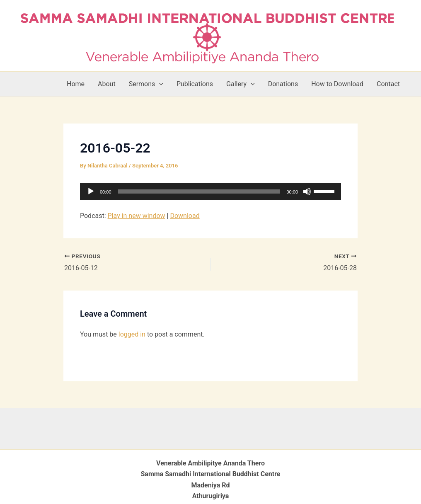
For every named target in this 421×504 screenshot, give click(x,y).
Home (76, 84)
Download (185, 216)
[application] (210, 191)
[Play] (91, 191)
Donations (283, 84)
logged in (132, 334)
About (107, 84)
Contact (388, 84)
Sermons (146, 84)
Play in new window (137, 216)
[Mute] (307, 191)
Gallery (241, 84)
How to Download (337, 84)
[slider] (199, 191)
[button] (159, 84)
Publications (195, 84)
